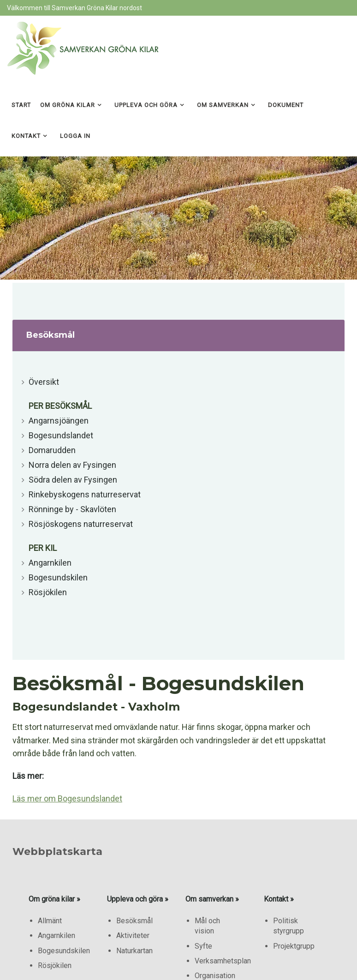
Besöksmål (134, 921)
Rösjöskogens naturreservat (81, 524)
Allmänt (50, 921)
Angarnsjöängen (59, 421)
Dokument (286, 105)
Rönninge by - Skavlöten (72, 509)
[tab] (178, 336)
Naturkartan (134, 951)
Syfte (203, 946)
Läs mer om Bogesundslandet (67, 798)
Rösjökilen (48, 592)
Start (21, 105)
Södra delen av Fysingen (73, 480)
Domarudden (52, 450)
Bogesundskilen (58, 577)
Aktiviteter (133, 935)
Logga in (75, 136)
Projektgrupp (294, 946)
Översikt (44, 382)
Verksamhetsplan (223, 961)
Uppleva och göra (146, 105)
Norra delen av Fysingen (72, 465)
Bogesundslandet (61, 435)
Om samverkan (223, 105)
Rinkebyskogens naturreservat (85, 494)
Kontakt (26, 136)
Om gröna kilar (68, 105)
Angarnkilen (50, 563)
